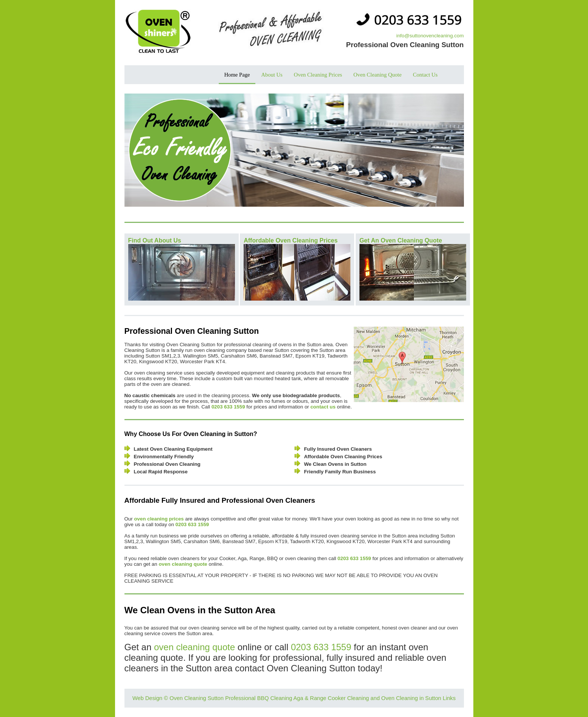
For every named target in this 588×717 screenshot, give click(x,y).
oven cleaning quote (194, 647)
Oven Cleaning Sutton (196, 698)
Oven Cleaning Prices (318, 75)
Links (449, 698)
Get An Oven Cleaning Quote (401, 240)
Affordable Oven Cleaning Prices (291, 240)
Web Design (147, 698)
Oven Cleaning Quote (378, 75)
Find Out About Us (155, 240)
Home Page (237, 75)
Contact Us (425, 75)
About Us (272, 75)
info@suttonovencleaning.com (430, 36)
